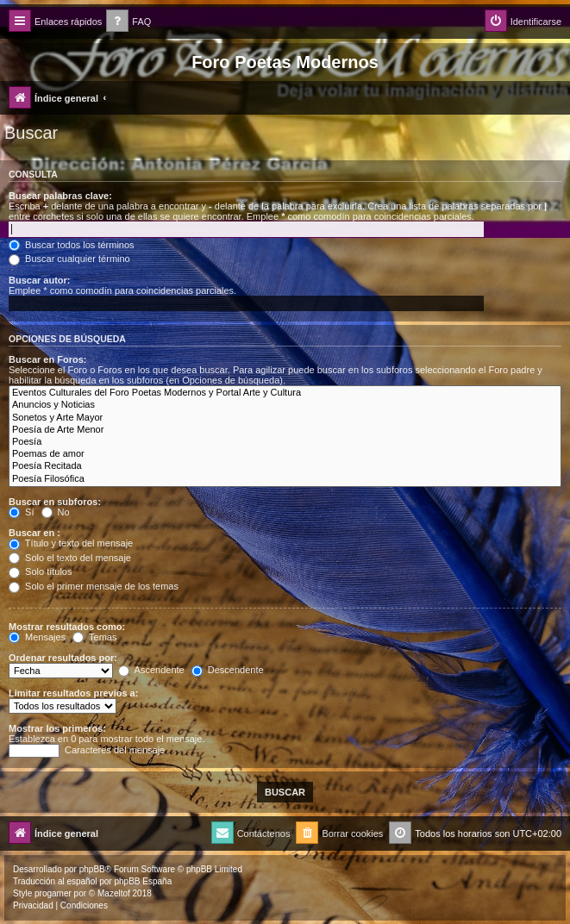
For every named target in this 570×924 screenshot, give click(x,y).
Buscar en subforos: (55, 502)
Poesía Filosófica (285, 479)
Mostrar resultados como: (67, 627)
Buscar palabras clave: (60, 196)
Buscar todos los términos (72, 245)
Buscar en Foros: (47, 359)
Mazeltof (114, 893)
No (56, 512)
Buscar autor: (40, 280)
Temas (94, 637)
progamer (53, 893)
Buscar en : (34, 533)
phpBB (92, 869)
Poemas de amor (285, 454)
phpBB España (143, 881)
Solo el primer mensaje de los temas (94, 586)
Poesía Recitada (285, 466)
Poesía (285, 442)
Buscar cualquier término (69, 259)
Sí (21, 512)
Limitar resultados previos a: (73, 693)
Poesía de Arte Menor (285, 430)
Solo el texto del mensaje (70, 558)
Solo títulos (40, 571)
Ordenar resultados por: (63, 658)
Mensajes (37, 637)
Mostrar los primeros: (57, 728)
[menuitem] (128, 22)
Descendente (228, 670)
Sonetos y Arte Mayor (285, 418)
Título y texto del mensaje (71, 543)
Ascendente (151, 670)
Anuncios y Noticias (285, 405)
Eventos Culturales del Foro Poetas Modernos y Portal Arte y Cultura (285, 393)
